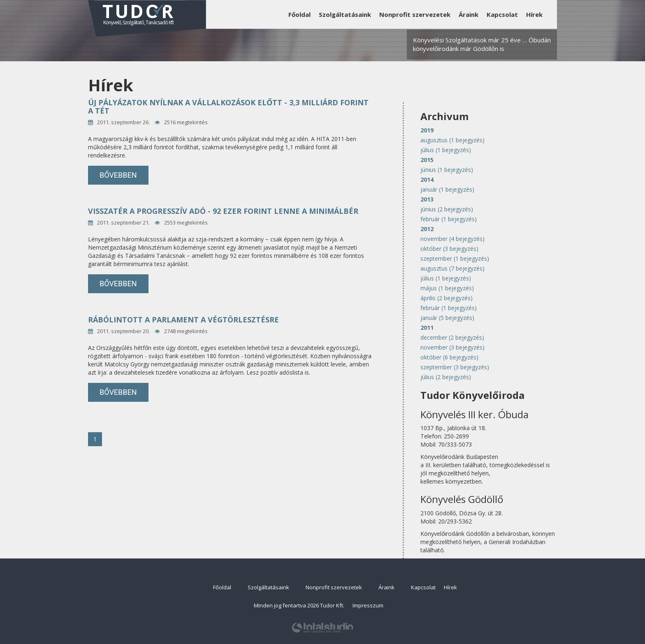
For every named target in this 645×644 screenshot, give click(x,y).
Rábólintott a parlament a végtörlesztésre (183, 320)
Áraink (469, 14)
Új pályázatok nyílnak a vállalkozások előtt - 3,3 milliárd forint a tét (228, 107)
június (447, 170)
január (447, 189)
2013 (427, 199)
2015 (427, 160)
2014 (427, 180)
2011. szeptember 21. (123, 222)
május (447, 288)
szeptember (455, 258)
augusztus (452, 140)
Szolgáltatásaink (345, 14)
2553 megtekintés (186, 222)
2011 (427, 328)
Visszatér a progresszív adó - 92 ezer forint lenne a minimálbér (223, 211)
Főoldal (299, 14)
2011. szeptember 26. (123, 122)
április (447, 298)
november (452, 239)
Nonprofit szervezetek (415, 14)
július (446, 150)
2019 (427, 130)
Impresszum (368, 605)
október (449, 249)
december (452, 337)
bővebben (118, 175)
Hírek (534, 14)
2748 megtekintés (186, 331)
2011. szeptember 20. (123, 331)
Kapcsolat (502, 14)
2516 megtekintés (186, 122)
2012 (427, 229)
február (449, 219)
